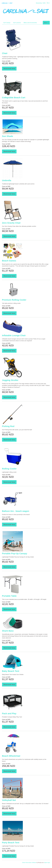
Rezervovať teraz (9, 69)
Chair (5, 53)
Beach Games (9, 261)
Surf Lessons (17, 23)
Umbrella (7, 180)
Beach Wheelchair (11, 756)
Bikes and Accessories (30, 23)
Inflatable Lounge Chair (14, 335)
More (46, 23)
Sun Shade (8, 136)
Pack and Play (9, 713)
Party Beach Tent (11, 843)
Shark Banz (8, 631)
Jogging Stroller (10, 380)
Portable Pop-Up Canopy (15, 553)
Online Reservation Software (29, 863)
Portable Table (9, 596)
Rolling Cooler (9, 469)
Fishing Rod (8, 426)
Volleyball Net (9, 800)
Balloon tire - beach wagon (16, 511)
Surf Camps (7, 23)
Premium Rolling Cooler (14, 300)
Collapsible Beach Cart (14, 97)
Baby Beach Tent (11, 671)
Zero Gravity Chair (11, 223)
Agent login (47, 863)
